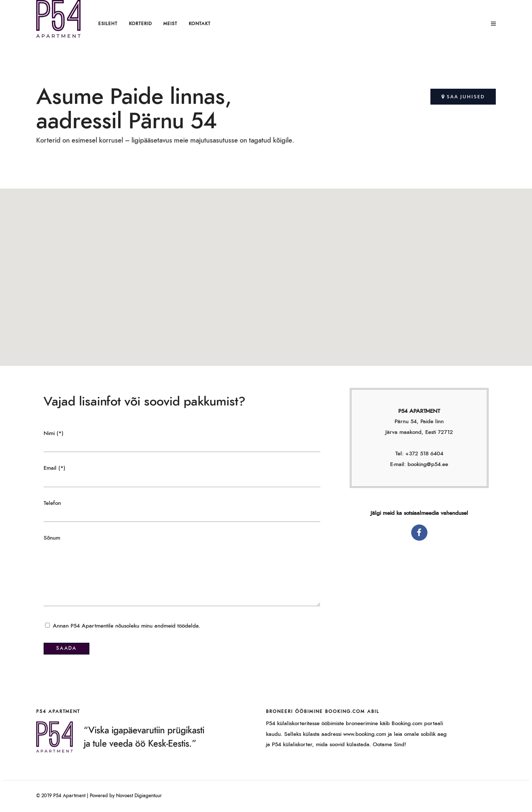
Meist (170, 24)
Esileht (108, 24)
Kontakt (200, 24)
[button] (463, 97)
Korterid (140, 24)
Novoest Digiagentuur (139, 796)
